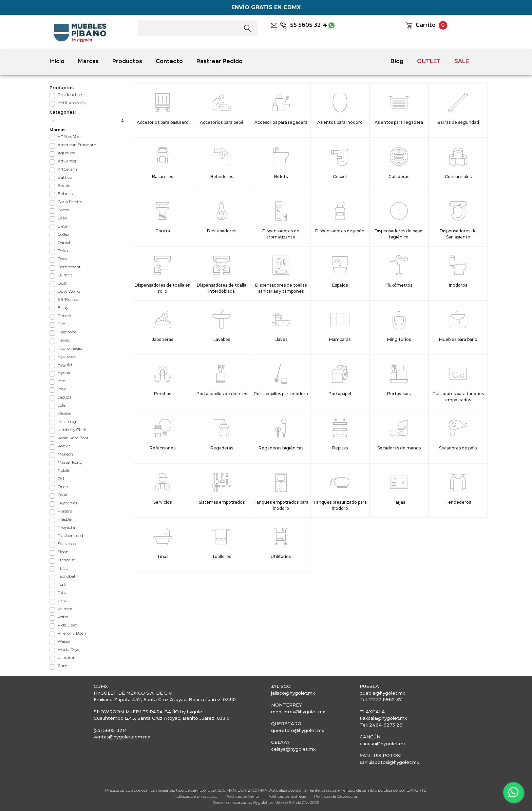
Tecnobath (68, 576)
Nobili (63, 470)
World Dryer (69, 649)
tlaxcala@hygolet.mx (383, 718)
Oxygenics (67, 503)
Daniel (64, 242)
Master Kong (70, 462)
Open (63, 487)
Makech (65, 454)
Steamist (66, 560)
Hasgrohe (67, 332)
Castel (63, 210)
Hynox (64, 373)
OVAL (63, 495)
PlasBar (65, 519)
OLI (61, 478)
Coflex (63, 234)
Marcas (88, 61)
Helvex (64, 340)
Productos (127, 61)
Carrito (426, 25)
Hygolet (65, 364)
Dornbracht (69, 267)
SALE (462, 61)
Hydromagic (70, 348)
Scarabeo (67, 544)
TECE (63, 568)
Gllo (61, 324)
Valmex (65, 609)
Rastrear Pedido (220, 61)
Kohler (64, 446)
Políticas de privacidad (196, 796)
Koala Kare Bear (73, 438)
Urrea (63, 601)
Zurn (63, 666)
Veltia (63, 617)
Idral (62, 381)
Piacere (65, 511)
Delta (63, 250)
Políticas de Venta (242, 796)
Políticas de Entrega (287, 796)
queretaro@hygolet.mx (298, 730)
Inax (62, 389)
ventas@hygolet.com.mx (122, 737)
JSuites (64, 413)
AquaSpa (67, 153)
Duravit (65, 275)
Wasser (64, 641)
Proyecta (66, 527)
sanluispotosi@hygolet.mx (389, 762)
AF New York (70, 137)
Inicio (57, 61)
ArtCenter (67, 161)
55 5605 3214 (303, 25)
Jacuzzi (65, 397)
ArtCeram (67, 169)
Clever (63, 226)
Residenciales (70, 94)
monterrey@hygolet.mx (298, 712)
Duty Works (69, 291)
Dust (62, 283)
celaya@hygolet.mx (293, 749)
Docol (63, 259)
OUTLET (429, 61)
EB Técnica (68, 299)
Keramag (67, 421)
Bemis (64, 185)
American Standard (77, 145)
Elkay (63, 307)
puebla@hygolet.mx (382, 693)
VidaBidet (67, 625)
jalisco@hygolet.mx (293, 693)
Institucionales (72, 103)
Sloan (63, 552)
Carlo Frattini (71, 202)
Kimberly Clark (72, 430)
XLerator (66, 658)
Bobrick (65, 194)
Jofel (62, 405)
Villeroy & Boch (72, 633)
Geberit (65, 316)
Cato (62, 218)
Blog (397, 61)
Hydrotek (67, 356)
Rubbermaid (70, 535)
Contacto (169, 61)
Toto (62, 592)
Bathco (65, 177)
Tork (62, 584)
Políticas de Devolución (336, 796)
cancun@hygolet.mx (383, 744)
